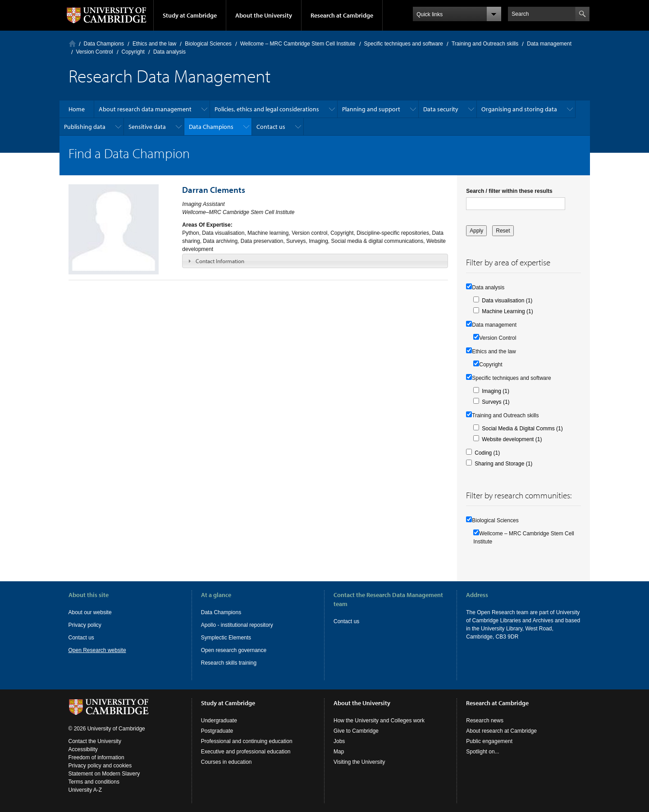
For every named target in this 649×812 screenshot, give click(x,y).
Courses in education (226, 762)
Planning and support (371, 109)
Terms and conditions (94, 782)
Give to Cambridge (356, 731)
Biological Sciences (208, 44)
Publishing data (85, 127)
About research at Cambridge (501, 731)
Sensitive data (147, 127)
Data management (549, 44)
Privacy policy (85, 625)
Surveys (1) (496, 402)
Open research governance (234, 650)
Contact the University (95, 741)
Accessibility (83, 749)
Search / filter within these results (509, 191)
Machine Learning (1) (507, 311)
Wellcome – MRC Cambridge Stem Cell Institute (298, 44)
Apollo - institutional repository (237, 625)
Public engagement (489, 741)
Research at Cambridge (342, 15)
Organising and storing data (519, 109)
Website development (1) (512, 439)
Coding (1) (487, 453)
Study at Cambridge (190, 15)
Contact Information (220, 261)
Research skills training (229, 663)
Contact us (271, 127)
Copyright (133, 52)
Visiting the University (359, 762)
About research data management (145, 109)
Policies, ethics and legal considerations (267, 109)
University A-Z (85, 790)
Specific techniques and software (404, 44)
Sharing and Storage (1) (503, 464)
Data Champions (104, 44)
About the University (264, 15)
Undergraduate (219, 721)
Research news (485, 721)
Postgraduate (217, 731)
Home (72, 43)
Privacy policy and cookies (100, 766)
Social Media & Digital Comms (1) (522, 429)
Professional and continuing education (247, 741)
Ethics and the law (154, 44)
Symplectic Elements (226, 638)
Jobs (339, 741)
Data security (441, 109)
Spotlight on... (482, 752)
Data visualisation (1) (507, 301)
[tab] (315, 261)
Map (339, 752)
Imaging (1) (496, 391)
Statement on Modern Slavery (104, 774)
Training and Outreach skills (485, 44)
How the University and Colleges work (379, 721)
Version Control (95, 52)
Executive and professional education (246, 752)
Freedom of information (96, 757)
